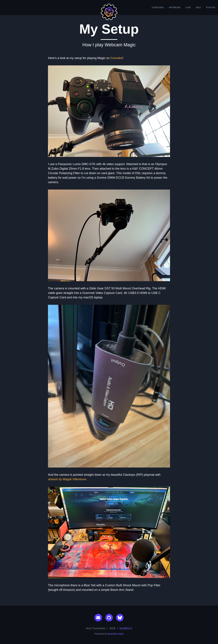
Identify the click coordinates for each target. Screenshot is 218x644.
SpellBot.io (126, 628)
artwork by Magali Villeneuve (67, 479)
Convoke (158, 7)
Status (211, 7)
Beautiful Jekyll (115, 634)
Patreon (175, 7)
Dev (198, 7)
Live (188, 7)
